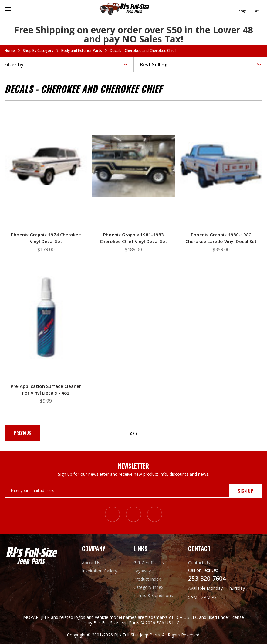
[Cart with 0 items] (255, 8)
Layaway (142, 571)
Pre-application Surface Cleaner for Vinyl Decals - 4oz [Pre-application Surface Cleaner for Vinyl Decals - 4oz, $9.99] (46, 389)
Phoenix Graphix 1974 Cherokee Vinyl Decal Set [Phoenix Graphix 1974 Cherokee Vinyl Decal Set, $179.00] (46, 238)
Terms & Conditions (153, 595)
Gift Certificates (149, 562)
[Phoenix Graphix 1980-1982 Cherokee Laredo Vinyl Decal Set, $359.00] (221, 166)
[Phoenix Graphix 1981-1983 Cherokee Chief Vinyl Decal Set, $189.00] (134, 166)
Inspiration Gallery (100, 571)
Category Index (148, 587)
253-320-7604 (207, 578)
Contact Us (199, 562)
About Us (91, 562)
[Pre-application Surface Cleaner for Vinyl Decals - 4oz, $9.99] (46, 317)
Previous (23, 433)
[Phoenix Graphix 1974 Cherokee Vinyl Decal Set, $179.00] (46, 166)
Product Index (147, 579)
